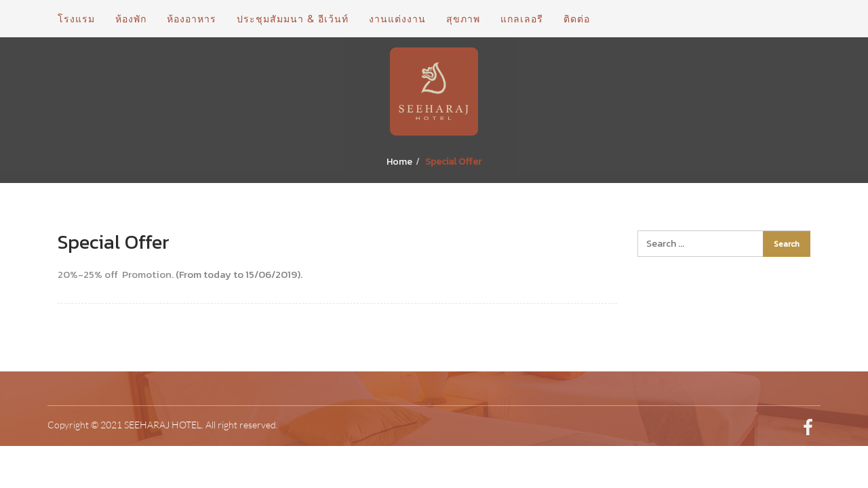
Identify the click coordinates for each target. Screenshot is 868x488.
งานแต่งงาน (397, 19)
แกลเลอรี (522, 19)
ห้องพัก (131, 19)
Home (399, 162)
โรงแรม (76, 19)
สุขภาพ (463, 19)
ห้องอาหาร (192, 19)
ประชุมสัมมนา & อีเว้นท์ (293, 19)
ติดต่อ (577, 19)
